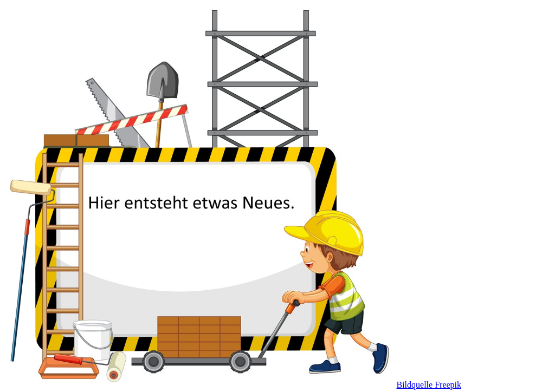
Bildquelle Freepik (427, 383)
